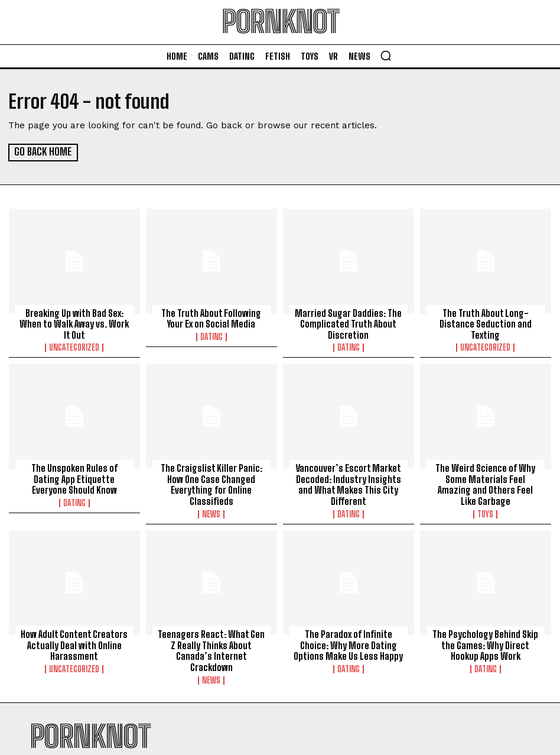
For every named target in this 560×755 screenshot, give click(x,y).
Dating (211, 335)
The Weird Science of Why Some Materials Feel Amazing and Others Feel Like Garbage (485, 477)
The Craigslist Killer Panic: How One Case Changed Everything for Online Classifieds (211, 482)
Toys (485, 500)
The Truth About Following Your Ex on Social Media (211, 317)
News (211, 511)
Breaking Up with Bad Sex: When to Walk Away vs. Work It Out (74, 323)
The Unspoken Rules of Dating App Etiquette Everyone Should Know (74, 477)
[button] (386, 56)
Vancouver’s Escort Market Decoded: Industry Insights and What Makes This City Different (348, 482)
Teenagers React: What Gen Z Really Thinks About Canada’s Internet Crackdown (211, 642)
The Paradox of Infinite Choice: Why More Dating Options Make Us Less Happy (349, 642)
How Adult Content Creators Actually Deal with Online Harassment (74, 642)
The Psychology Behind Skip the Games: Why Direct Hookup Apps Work (486, 642)
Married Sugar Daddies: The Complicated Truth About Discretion (349, 323)
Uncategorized (74, 346)
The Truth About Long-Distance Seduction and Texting (486, 323)
